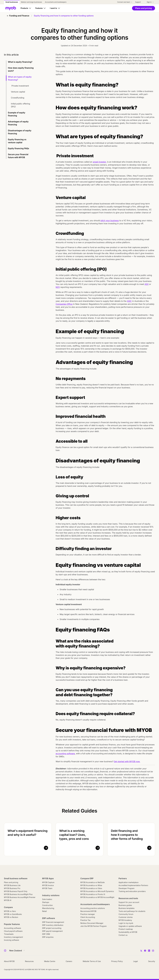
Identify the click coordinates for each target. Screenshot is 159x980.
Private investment (20, 86)
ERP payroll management (52, 931)
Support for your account (129, 902)
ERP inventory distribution (53, 925)
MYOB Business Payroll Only (16, 891)
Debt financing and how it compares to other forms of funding (127, 835)
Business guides (125, 905)
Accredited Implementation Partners (133, 885)
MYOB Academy (125, 920)
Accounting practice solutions (93, 908)
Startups (46, 902)
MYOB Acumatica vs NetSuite (92, 882)
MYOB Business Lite (12, 885)
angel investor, (100, 162)
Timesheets (9, 934)
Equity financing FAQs (19, 148)
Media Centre (50, 961)
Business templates (127, 908)
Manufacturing (48, 908)
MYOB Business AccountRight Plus (18, 894)
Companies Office (64, 304)
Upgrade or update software (130, 926)
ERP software (49, 918)
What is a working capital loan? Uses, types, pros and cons (74, 835)
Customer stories (126, 917)
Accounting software (12, 928)
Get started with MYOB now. (127, 761)
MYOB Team (47, 888)
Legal (136, 961)
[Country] (16, 951)
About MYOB (9, 961)
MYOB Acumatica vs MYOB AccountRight (97, 897)
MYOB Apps (48, 878)
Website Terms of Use (92, 961)
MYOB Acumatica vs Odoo (91, 888)
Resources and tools (128, 898)
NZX (58, 287)
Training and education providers (132, 891)
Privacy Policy (117, 961)
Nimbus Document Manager (92, 923)
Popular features (12, 924)
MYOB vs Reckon (11, 917)
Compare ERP (87, 878)
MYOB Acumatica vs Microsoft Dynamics (97, 891)
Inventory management (13, 937)
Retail (44, 911)
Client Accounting (88, 917)
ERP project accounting (52, 928)
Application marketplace (129, 882)
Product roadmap (126, 929)
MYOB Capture (48, 882)
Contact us (123, 935)
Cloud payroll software (13, 931)
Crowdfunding (18, 98)
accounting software (65, 754)
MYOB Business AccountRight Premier (20, 897)
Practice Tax (85, 920)
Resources (29, 961)
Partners (123, 878)
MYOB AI (8, 900)
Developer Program (127, 888)
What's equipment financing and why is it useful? (28, 833)
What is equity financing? (20, 62)
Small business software (16, 878)
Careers (69, 961)
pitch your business (110, 221)
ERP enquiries (48, 937)
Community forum (126, 914)
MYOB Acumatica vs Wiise (91, 885)
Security (152, 961)
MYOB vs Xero (10, 911)
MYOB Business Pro (12, 888)
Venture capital (18, 92)
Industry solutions (51, 895)
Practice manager (88, 914)
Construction (48, 905)
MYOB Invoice (48, 885)
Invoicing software (11, 940)
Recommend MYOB (88, 911)
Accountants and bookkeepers (95, 904)
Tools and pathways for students (132, 911)
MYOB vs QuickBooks (13, 914)
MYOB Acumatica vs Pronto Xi (93, 894)
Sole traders (47, 899)
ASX (147, 284)
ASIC (129, 301)
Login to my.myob (126, 923)
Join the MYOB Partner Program (93, 926)
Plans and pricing (11, 882)
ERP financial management (53, 922)
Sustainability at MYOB (128, 932)
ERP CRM (46, 934)
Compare (8, 907)
